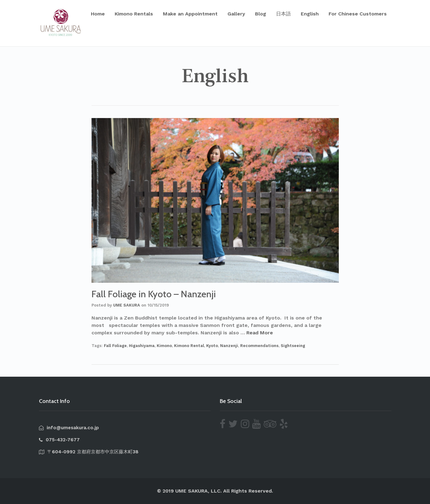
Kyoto (212, 346)
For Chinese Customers (358, 14)
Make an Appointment (190, 14)
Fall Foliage (115, 346)
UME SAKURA (127, 305)
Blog (261, 14)
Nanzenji (229, 346)
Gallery (236, 14)
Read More (260, 333)
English (310, 14)
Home (98, 14)
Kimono (164, 346)
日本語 (283, 14)
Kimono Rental (189, 346)
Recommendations (259, 346)
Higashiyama (142, 346)
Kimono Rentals (134, 14)
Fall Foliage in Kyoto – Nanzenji (154, 294)
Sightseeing (293, 346)
